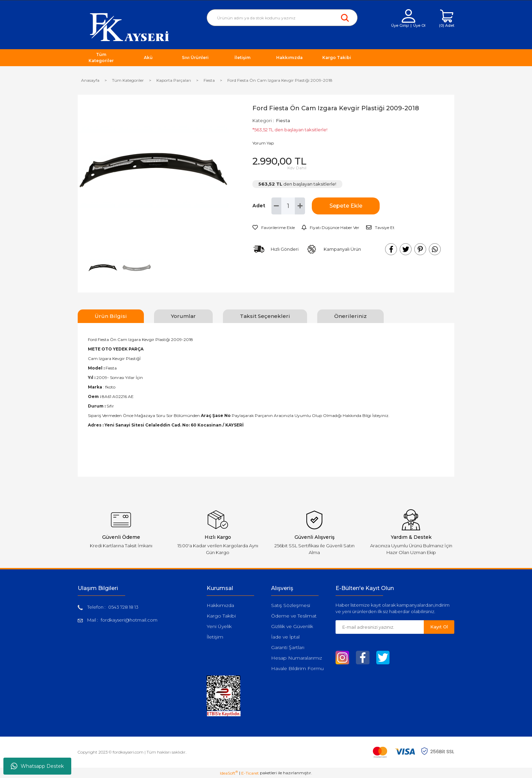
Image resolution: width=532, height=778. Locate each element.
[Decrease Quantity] (277, 206)
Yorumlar (183, 316)
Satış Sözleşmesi (291, 605)
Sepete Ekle (346, 206)
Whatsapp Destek (37, 766)
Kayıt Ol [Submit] (439, 627)
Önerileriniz (350, 316)
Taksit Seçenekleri (265, 316)
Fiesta (283, 120)
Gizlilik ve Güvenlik (292, 626)
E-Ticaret (250, 773)
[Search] (282, 18)
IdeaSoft (229, 773)
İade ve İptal (285, 637)
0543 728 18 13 (123, 607)
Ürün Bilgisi (111, 316)
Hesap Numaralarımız (297, 658)
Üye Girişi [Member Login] (400, 25)
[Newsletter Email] (380, 627)
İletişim (215, 637)
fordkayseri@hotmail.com (129, 620)
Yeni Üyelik (219, 626)
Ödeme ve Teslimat (294, 616)
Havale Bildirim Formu (297, 668)
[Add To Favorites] (274, 228)
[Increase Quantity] (300, 206)
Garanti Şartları (288, 647)
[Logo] (129, 27)
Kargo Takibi (221, 616)
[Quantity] (288, 206)
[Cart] (447, 19)
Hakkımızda (220, 605)
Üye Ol (419, 25)
